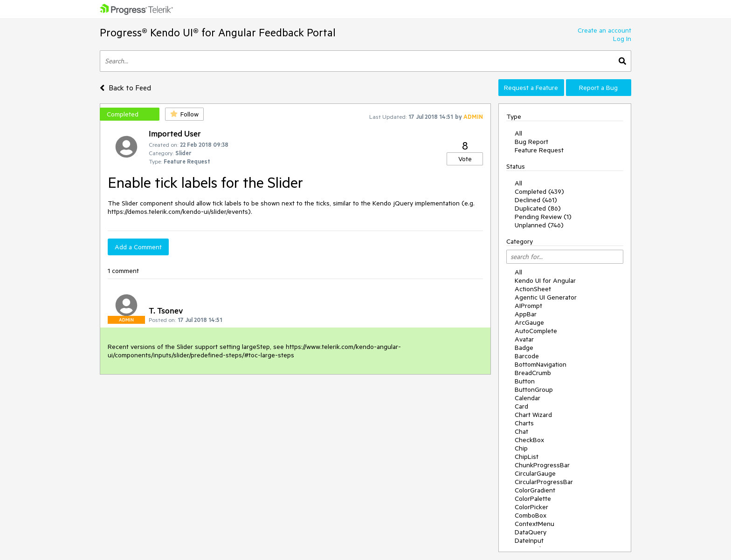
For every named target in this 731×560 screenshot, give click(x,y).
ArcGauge (529, 322)
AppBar (526, 314)
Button (525, 381)
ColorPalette (533, 499)
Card (521, 406)
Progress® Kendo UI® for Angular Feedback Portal (218, 32)
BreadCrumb (533, 373)
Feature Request (539, 150)
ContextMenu (534, 524)
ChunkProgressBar (542, 465)
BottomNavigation (541, 364)
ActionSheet (533, 289)
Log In (622, 39)
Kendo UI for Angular (545, 280)
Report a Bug (598, 88)
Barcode (527, 356)
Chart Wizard (533, 415)
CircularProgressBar (544, 482)
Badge (524, 348)
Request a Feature (531, 88)
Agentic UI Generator (546, 297)
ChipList (527, 457)
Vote (465, 159)
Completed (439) (539, 191)
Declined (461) (536, 200)
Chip (521, 448)
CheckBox (529, 440)
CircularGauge (535, 473)
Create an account (604, 30)
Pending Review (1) (543, 217)
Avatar (524, 339)
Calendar (528, 398)
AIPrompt (528, 306)
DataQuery (531, 532)
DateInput (529, 540)
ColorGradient (535, 490)
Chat (521, 431)
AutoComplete (536, 331)
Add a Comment (138, 247)
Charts (524, 423)
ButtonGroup (534, 389)
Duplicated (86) (538, 208)
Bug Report (531, 142)
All (518, 133)
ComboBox (531, 515)
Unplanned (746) (539, 225)
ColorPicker (531, 507)
